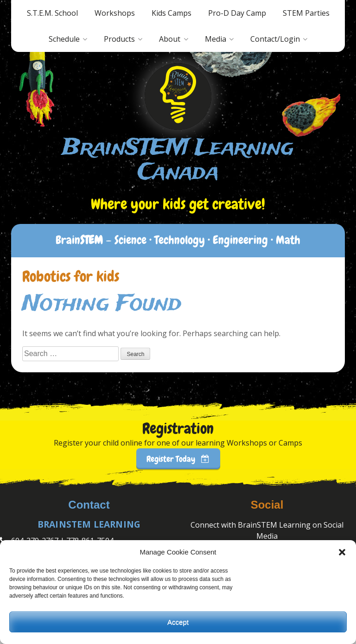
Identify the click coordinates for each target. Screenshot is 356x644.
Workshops (115, 13)
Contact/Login (275, 39)
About (170, 39)
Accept (178, 622)
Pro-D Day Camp (237, 13)
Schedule (64, 39)
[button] (342, 552)
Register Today (178, 459)
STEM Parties (306, 13)
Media (216, 39)
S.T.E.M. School (52, 13)
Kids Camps (172, 13)
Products (119, 39)
